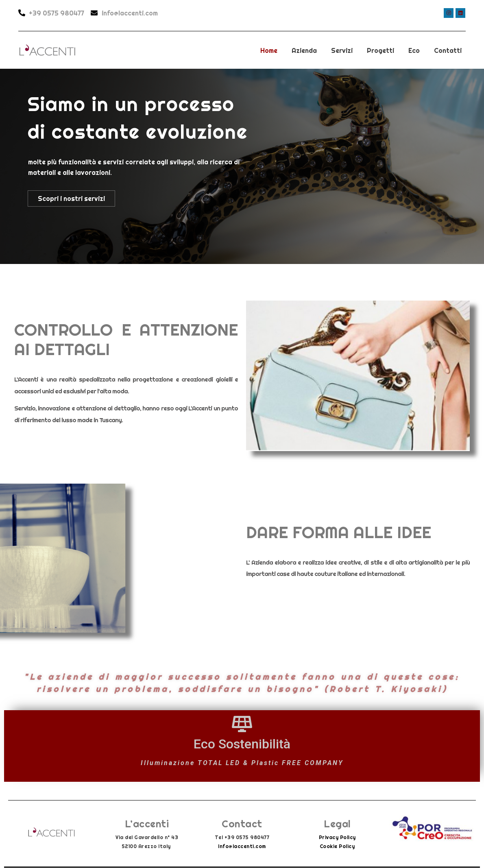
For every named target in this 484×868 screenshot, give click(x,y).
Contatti (448, 50)
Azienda (304, 50)
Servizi (342, 50)
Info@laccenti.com (242, 846)
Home (269, 50)
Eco (414, 50)
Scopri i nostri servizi (71, 198)
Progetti (380, 50)
